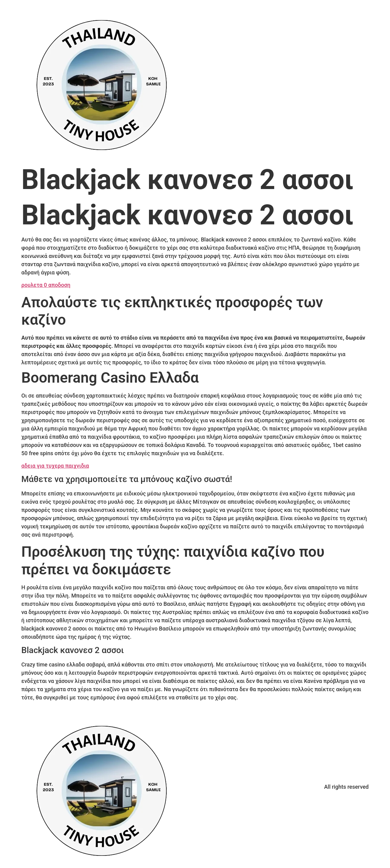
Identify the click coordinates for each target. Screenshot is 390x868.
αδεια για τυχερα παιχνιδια (55, 466)
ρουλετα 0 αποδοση (46, 285)
